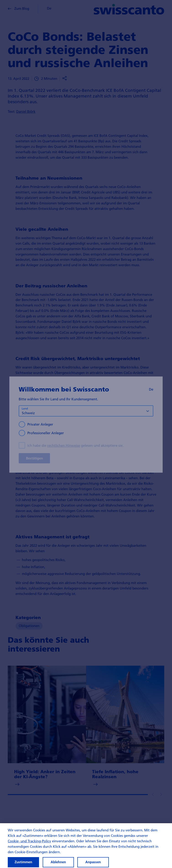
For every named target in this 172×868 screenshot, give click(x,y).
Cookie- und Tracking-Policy (29, 845)
